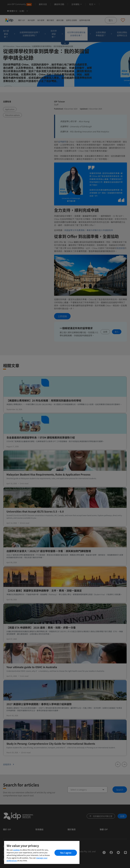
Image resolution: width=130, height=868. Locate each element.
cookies (17, 850)
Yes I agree (66, 853)
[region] (42, 852)
